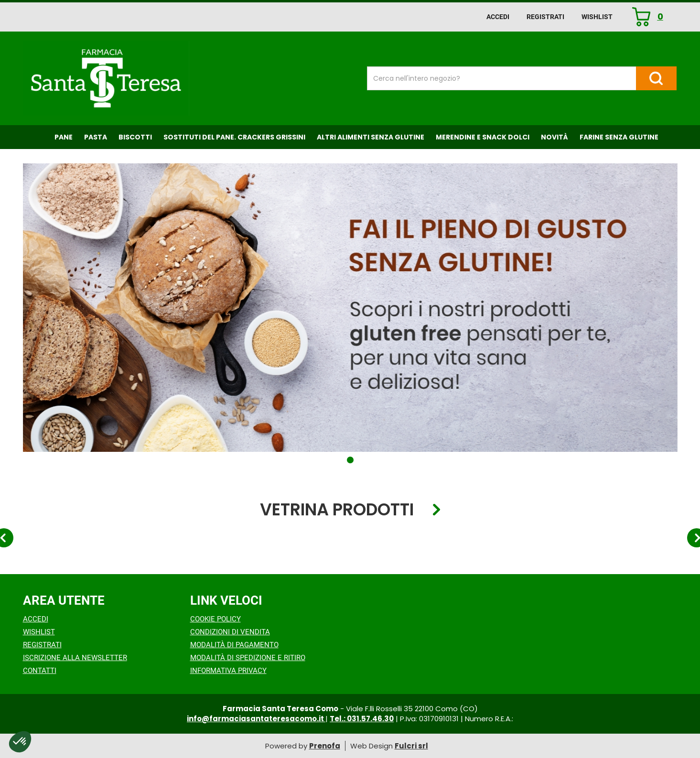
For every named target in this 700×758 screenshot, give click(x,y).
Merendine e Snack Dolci (483, 137)
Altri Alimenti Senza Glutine (371, 137)
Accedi (498, 17)
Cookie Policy (215, 619)
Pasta (96, 137)
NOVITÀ (555, 137)
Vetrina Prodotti (337, 510)
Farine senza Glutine (619, 137)
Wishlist (597, 17)
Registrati (545, 17)
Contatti (40, 671)
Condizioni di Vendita (230, 632)
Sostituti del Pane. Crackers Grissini (234, 137)
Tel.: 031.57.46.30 (362, 719)
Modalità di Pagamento (234, 645)
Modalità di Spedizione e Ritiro (248, 658)
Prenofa (325, 746)
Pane (64, 137)
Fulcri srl (411, 746)
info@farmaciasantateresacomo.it (256, 719)
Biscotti (135, 137)
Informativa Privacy (228, 671)
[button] (350, 460)
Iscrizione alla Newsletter (75, 658)
